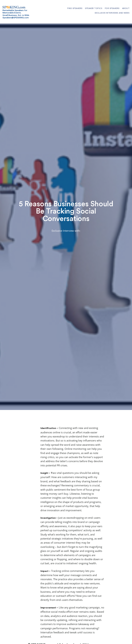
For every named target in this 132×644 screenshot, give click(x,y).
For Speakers (112, 8)
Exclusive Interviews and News (112, 13)
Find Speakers (75, 8)
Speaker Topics (94, 8)
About (126, 8)
